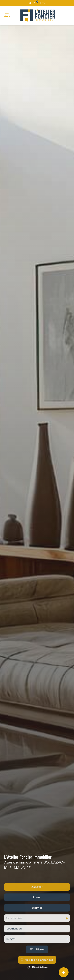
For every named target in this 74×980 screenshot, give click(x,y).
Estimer (37, 918)
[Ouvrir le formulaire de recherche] (37, 960)
